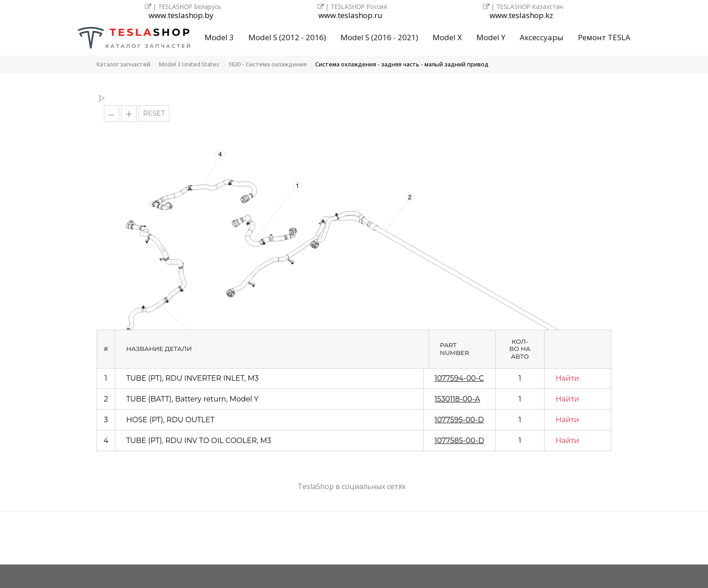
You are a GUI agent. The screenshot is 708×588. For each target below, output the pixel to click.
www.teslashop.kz (521, 16)
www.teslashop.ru (350, 16)
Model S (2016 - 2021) (379, 37)
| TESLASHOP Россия (352, 7)
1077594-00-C (459, 378)
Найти (568, 378)
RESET (154, 113)
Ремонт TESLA (604, 37)
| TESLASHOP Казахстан (523, 7)
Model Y (491, 37)
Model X (447, 37)
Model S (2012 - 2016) (287, 37)
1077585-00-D (459, 441)
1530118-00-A (457, 399)
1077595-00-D (459, 420)
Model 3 (219, 37)
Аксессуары (542, 37)
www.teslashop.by (181, 16)
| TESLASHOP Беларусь (183, 7)
